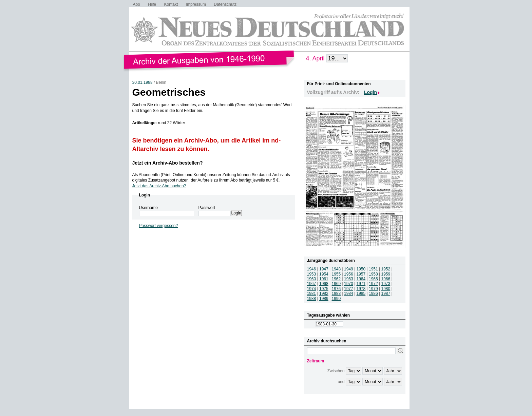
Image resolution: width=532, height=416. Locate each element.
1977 (349, 289)
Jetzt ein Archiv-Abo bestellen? (168, 163)
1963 (349, 279)
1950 (361, 269)
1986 (373, 294)
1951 (373, 269)
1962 (336, 279)
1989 (324, 299)
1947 (324, 269)
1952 (386, 269)
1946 (312, 269)
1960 (312, 279)
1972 (373, 284)
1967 (312, 284)
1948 (336, 269)
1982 (324, 294)
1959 (386, 274)
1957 (361, 274)
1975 (324, 289)
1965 (373, 279)
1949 (349, 269)
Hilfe (152, 4)
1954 (324, 274)
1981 (312, 294)
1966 (386, 279)
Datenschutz (225, 4)
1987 (386, 294)
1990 (336, 299)
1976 (336, 289)
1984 (349, 294)
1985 (361, 294)
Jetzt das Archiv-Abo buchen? (159, 186)
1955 (336, 274)
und (341, 382)
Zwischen (336, 371)
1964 (361, 279)
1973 (386, 284)
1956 (349, 274)
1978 (361, 289)
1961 (324, 279)
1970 (349, 284)
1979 (373, 289)
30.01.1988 (142, 82)
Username (148, 208)
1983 (336, 294)
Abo (137, 4)
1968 (324, 284)
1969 (336, 284)
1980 (386, 289)
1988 (312, 299)
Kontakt (171, 4)
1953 (312, 274)
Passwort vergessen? (159, 226)
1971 (361, 284)
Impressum (196, 4)
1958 (373, 274)
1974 (312, 289)
